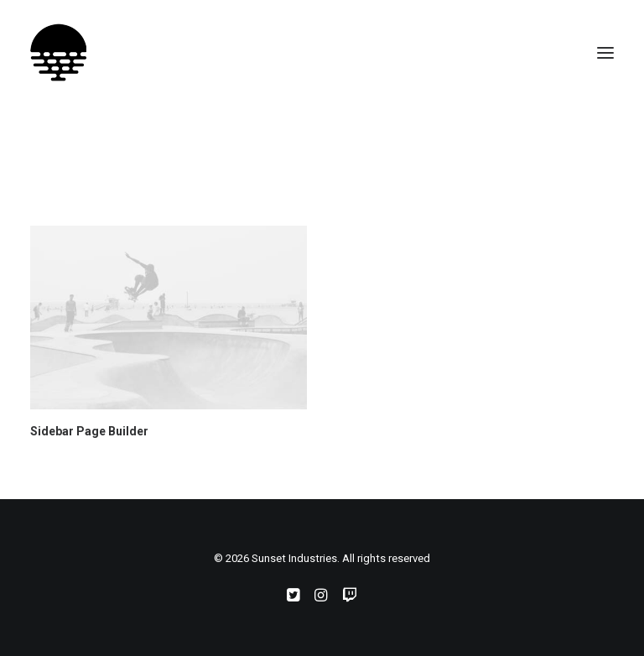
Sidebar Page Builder (89, 431)
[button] (605, 53)
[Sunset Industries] (59, 53)
